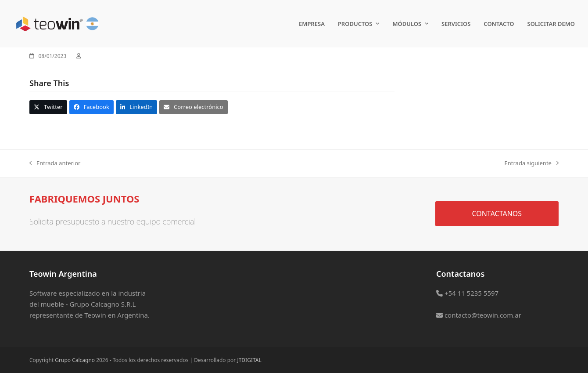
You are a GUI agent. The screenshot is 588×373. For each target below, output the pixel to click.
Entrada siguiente (532, 163)
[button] (48, 107)
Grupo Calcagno (75, 360)
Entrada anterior (55, 163)
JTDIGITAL (249, 360)
